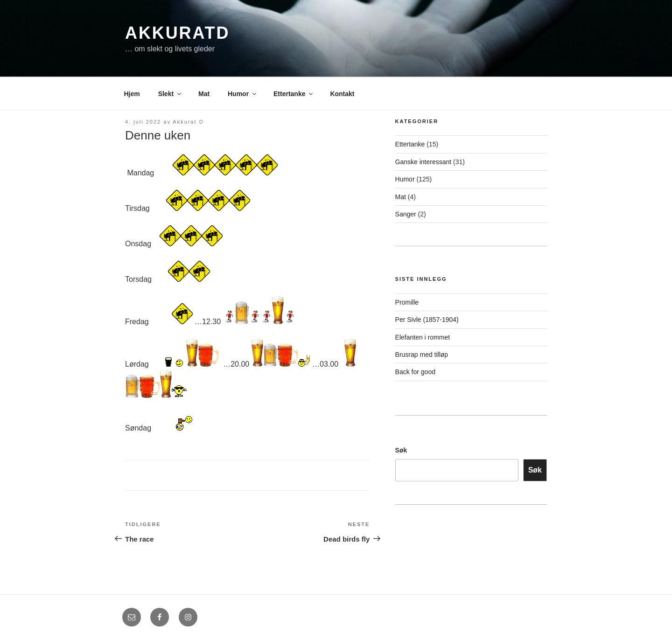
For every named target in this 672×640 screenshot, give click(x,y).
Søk (401, 450)
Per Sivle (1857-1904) (427, 320)
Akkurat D (188, 122)
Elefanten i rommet (423, 337)
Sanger (406, 214)
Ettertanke (294, 94)
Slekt (170, 94)
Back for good (415, 372)
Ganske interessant (423, 162)
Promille (407, 302)
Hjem (132, 94)
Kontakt (342, 94)
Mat (204, 94)
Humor (243, 94)
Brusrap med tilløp (422, 355)
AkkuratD (177, 33)
